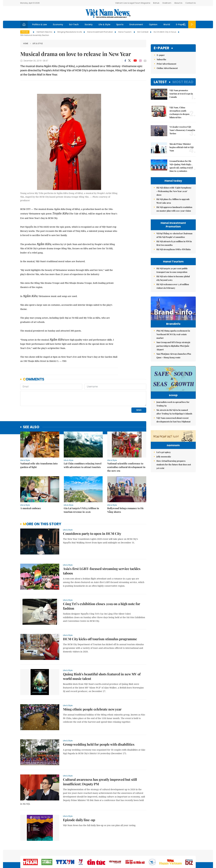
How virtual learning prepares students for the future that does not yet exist (174, 494)
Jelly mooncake (164, 486)
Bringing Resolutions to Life (70, 32)
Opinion (153, 24)
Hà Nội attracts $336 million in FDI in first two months (174, 243)
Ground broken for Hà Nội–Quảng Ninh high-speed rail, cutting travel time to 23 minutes (181, 166)
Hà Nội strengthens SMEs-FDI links (174, 249)
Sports (120, 24)
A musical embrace (31, 508)
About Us (178, 3)
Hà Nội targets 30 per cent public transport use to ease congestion (172, 270)
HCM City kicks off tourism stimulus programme (100, 639)
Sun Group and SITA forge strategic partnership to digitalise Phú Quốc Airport (173, 352)
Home (26, 43)
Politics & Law (40, 24)
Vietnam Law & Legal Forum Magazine (133, 3)
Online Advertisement (167, 68)
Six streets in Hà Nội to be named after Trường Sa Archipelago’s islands (174, 423)
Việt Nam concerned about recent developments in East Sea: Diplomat (173, 431)
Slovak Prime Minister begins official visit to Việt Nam (182, 147)
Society (89, 24)
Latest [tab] (160, 82)
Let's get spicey (164, 481)
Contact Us (191, 3)
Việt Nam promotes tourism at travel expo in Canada (181, 94)
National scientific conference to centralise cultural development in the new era (126, 467)
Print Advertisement (166, 64)
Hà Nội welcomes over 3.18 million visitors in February (173, 286)
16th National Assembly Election (35, 35)
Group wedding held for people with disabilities (99, 744)
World (167, 24)
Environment (136, 24)
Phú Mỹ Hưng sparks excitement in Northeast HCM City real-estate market (173, 341)
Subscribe (161, 59)
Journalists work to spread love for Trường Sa (173, 415)
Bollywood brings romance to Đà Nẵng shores (125, 510)
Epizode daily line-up (79, 820)
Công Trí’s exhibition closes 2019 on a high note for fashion (102, 606)
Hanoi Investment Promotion (100, 32)
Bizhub (156, 3)
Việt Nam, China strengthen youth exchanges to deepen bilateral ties (179, 112)
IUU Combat (143, 32)
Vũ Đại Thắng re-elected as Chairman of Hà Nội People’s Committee (174, 235)
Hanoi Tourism (125, 32)
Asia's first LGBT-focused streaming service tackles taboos (102, 571)
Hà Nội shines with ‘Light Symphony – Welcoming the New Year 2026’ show (174, 191)
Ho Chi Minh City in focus (165, 32)
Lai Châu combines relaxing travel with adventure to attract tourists (83, 465)
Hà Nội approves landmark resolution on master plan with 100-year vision (174, 209)
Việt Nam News (108, 13)
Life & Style (104, 24)
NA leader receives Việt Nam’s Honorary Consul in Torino (182, 130)
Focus (25, 32)
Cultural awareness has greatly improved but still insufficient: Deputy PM (100, 782)
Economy (58, 24)
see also (31, 427)
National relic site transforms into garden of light (39, 465)
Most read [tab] (183, 82)
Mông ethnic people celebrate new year (92, 709)
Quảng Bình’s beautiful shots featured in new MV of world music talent (102, 676)
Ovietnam (167, 3)
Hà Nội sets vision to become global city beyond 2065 (173, 278)
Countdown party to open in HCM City (92, 533)
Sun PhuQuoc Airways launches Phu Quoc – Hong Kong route (174, 362)
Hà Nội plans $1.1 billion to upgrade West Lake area (173, 201)
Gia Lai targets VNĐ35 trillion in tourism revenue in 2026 (81, 510)
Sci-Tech (74, 24)
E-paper (161, 48)
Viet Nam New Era (44, 32)
